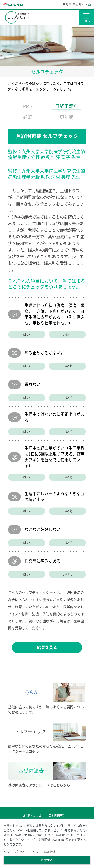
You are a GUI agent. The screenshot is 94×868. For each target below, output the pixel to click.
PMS (28, 106)
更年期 (67, 117)
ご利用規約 (56, 815)
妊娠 (28, 117)
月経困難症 (67, 106)
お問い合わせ (32, 815)
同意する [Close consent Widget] (47, 860)
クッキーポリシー (77, 835)
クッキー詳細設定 (39, 840)
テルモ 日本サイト (76, 5)
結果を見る (47, 648)
